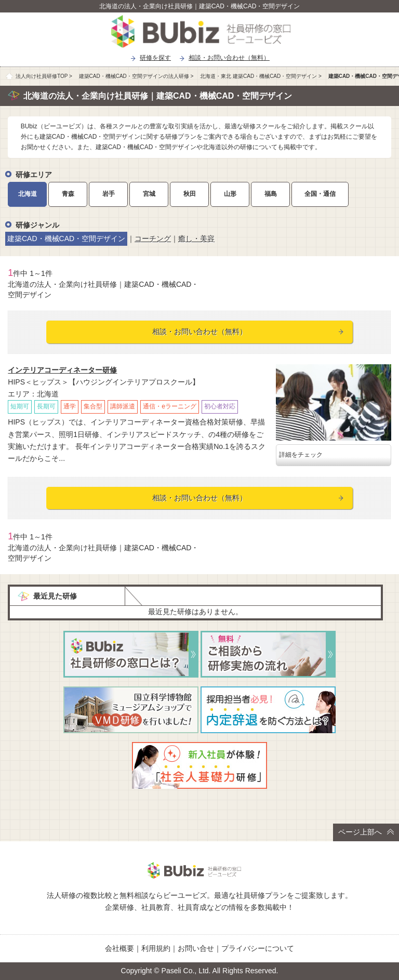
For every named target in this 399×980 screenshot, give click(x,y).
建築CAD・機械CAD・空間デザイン (66, 239)
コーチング (153, 239)
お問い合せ (196, 948)
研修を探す (155, 58)
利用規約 (156, 948)
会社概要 (119, 948)
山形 (230, 194)
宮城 (149, 194)
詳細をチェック (301, 455)
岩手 (109, 194)
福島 (271, 194)
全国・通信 (320, 194)
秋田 (190, 194)
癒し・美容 (196, 239)
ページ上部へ (366, 832)
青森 (68, 194)
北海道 (28, 194)
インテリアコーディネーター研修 (62, 370)
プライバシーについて (258, 948)
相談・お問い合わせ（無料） (229, 58)
